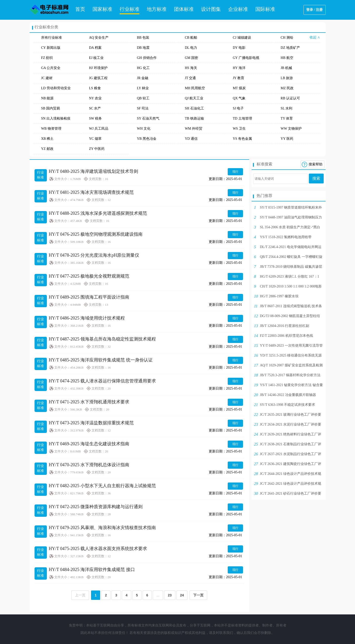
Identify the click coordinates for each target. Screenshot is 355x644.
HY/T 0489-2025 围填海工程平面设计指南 (89, 297)
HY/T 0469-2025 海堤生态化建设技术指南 (89, 444)
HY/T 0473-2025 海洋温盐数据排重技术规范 (91, 423)
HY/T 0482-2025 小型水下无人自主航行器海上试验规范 (103, 486)
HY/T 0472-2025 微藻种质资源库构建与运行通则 (96, 507)
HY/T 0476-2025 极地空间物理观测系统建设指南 (96, 234)
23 (170, 595)
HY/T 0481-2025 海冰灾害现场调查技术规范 (91, 192)
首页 (80, 9)
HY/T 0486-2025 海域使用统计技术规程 (87, 318)
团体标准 (184, 9)
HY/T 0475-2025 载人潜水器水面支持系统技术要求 (98, 549)
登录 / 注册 (314, 10)
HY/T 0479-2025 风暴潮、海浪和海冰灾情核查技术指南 (103, 528)
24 (182, 595)
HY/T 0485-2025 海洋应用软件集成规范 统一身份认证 (101, 360)
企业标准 (238, 9)
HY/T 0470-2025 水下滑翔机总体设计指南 (89, 465)
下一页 (198, 595)
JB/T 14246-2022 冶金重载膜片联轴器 (288, 395)
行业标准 (130, 9)
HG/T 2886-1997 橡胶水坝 (279, 296)
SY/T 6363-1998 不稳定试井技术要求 (288, 405)
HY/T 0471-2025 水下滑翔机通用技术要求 (89, 402)
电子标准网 (49, 10)
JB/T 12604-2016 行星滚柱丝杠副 (285, 326)
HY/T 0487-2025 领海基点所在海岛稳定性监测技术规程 (103, 339)
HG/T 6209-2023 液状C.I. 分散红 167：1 (290, 277)
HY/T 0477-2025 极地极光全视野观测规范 (89, 276)
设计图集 (211, 9)
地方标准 (157, 9)
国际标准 (265, 9)
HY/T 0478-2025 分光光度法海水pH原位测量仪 (94, 255)
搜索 (316, 178)
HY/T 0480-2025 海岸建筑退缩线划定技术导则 (94, 171)
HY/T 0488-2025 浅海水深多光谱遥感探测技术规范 (98, 213)
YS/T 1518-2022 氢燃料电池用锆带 (286, 237)
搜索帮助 (316, 164)
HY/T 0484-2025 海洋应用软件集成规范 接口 (92, 570)
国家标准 (102, 9)
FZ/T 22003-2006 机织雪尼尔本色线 (287, 336)
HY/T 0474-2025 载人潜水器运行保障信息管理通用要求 (103, 381)
